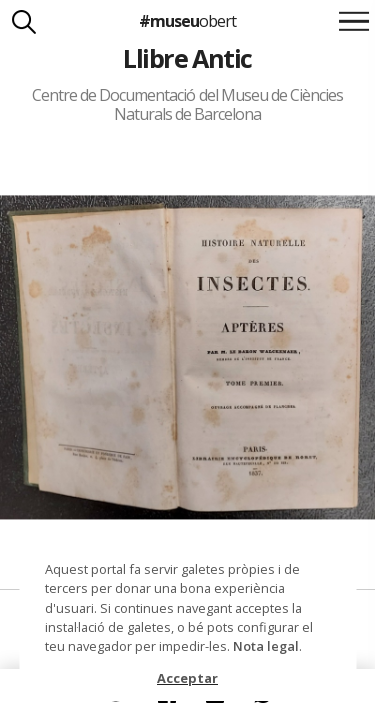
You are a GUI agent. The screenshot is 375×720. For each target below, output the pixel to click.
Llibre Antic (187, 58)
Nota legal (266, 646)
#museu (187, 21)
